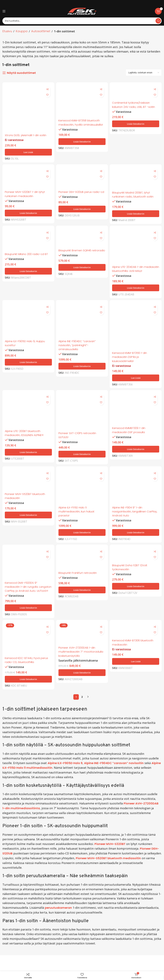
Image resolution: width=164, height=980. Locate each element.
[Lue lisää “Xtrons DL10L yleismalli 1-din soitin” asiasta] (28, 155)
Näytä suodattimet (21, 73)
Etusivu (7, 31)
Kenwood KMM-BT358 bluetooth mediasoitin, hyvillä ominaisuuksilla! (82, 124)
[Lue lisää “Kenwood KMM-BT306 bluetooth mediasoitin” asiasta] (136, 678)
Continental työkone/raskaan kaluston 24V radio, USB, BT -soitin (134, 106)
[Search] (82, 21)
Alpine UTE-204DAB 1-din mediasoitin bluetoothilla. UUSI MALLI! (134, 275)
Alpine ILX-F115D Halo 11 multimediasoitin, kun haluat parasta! (79, 522)
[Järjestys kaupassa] (144, 73)
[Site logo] (82, 11)
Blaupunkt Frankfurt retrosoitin (81, 584)
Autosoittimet (41, 31)
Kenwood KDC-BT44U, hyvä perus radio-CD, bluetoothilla (26, 676)
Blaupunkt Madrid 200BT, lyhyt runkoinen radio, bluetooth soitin (136, 199)
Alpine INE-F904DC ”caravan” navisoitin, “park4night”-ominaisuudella (80, 355)
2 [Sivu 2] (82, 713)
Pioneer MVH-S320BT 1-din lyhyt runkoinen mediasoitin (27, 198)
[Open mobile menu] (4, 11)
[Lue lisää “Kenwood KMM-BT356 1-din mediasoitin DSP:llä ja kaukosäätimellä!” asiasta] (136, 387)
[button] (82, 145)
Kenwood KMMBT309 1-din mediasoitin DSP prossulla (132, 440)
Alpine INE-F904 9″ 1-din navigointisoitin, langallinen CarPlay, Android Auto (132, 522)
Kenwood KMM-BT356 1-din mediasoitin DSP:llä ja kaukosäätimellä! (133, 366)
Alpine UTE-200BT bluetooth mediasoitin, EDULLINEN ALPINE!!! (27, 443)
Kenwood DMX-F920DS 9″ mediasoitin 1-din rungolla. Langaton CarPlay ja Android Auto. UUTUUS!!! (26, 600)
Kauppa (22, 31)
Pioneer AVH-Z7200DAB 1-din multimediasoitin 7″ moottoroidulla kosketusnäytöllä (79, 670)
